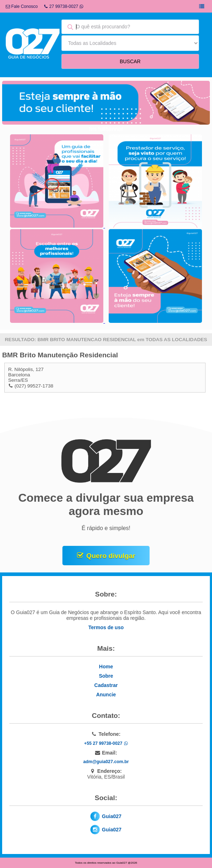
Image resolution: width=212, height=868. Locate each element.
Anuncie (106, 695)
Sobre (106, 676)
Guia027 (112, 816)
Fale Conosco (22, 6)
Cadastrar (106, 685)
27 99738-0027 (64, 6)
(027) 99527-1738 (34, 386)
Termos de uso (106, 627)
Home (106, 667)
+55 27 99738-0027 (106, 743)
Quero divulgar (111, 556)
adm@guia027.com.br (106, 762)
